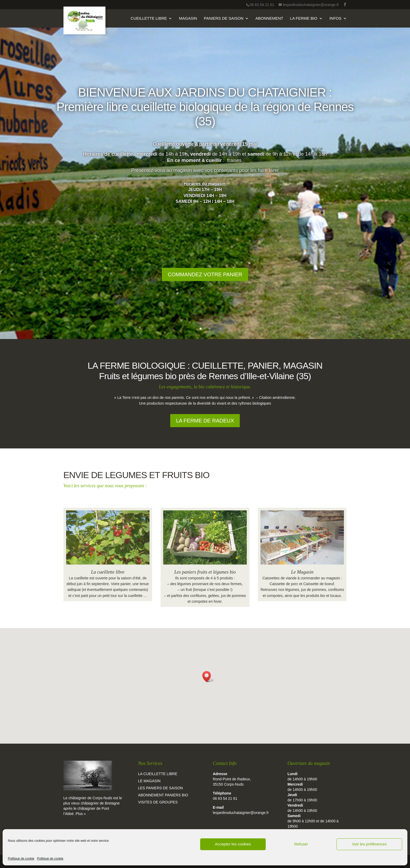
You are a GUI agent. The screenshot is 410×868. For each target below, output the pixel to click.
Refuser (301, 844)
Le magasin (149, 781)
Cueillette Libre (149, 18)
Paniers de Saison (224, 18)
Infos (336, 18)
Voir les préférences (369, 844)
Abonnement (269, 18)
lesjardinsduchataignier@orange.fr (241, 813)
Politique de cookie (21, 859)
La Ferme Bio (304, 18)
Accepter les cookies (233, 844)
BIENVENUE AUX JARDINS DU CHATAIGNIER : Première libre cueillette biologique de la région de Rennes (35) (205, 115)
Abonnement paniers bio (163, 795)
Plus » (81, 814)
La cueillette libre (108, 572)
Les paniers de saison (160, 788)
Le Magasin (302, 572)
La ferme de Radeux (205, 421)
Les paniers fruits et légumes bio (205, 572)
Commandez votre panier (205, 283)
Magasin (188, 18)
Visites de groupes (158, 802)
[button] (208, 677)
